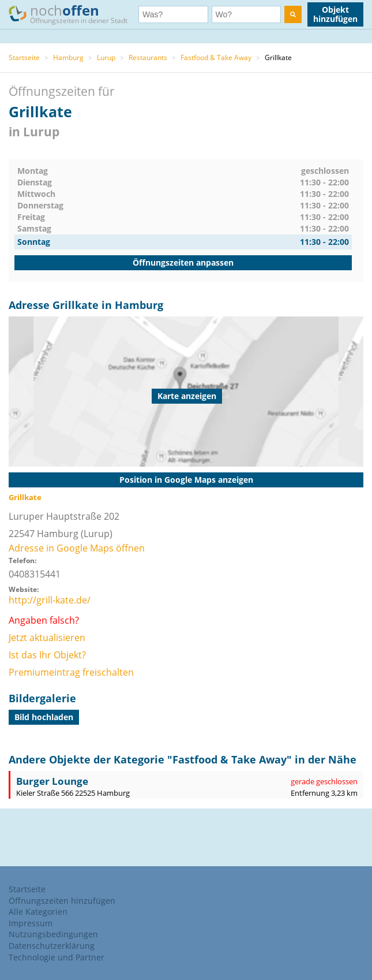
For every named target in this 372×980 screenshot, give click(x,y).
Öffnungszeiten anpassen (183, 262)
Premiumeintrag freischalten (71, 672)
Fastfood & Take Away (216, 57)
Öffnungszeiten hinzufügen (62, 901)
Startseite (24, 57)
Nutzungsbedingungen (53, 934)
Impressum (31, 923)
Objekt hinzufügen (335, 14)
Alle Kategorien (38, 912)
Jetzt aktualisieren (47, 638)
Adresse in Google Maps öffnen (77, 548)
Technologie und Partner (57, 957)
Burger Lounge (52, 781)
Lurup (106, 57)
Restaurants (148, 57)
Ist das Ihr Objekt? (47, 655)
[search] (293, 14)
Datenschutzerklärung (52, 946)
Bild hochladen (44, 717)
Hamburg (68, 57)
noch (74, 14)
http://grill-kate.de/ (50, 600)
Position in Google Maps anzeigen (186, 480)
